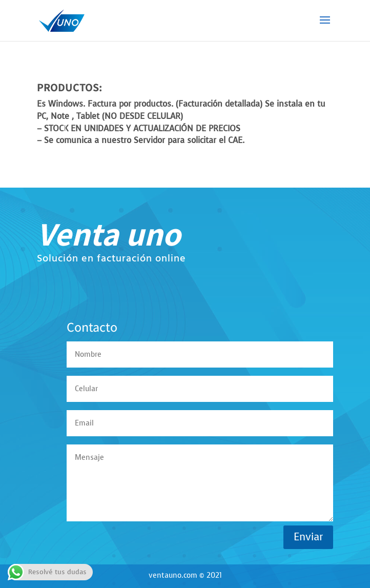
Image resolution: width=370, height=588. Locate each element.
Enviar (308, 537)
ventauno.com (173, 575)
